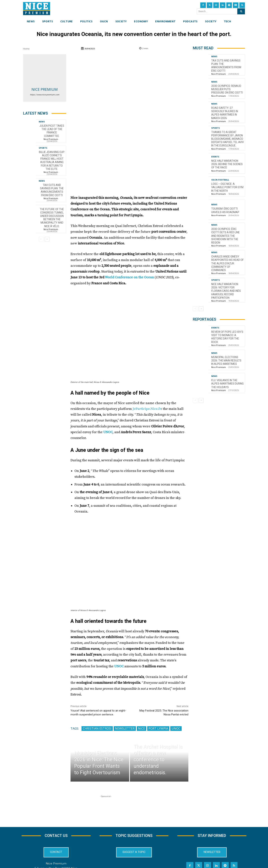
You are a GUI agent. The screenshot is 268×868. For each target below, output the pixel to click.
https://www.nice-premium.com (45, 95)
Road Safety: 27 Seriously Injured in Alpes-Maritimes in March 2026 (225, 113)
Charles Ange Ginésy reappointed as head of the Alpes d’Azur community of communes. (227, 263)
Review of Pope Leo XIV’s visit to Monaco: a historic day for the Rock (227, 337)
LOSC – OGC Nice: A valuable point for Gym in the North (227, 187)
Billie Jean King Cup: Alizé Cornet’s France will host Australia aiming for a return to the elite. (52, 161)
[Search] (241, 11)
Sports (43, 148)
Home (26, 49)
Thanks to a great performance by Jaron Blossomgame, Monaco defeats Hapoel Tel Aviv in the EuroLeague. (228, 139)
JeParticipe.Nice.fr (147, 379)
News (42, 122)
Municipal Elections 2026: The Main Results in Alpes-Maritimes (226, 361)
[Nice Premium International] (37, 9)
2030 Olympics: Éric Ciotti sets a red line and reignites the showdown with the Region (225, 236)
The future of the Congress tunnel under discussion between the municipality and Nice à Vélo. (52, 218)
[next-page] (47, 239)
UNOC (108, 403)
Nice (142, 699)
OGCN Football (220, 180)
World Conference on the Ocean (129, 248)
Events (215, 157)
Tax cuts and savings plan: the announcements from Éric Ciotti (52, 190)
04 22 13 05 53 (56, 849)
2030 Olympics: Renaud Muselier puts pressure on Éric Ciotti (227, 89)
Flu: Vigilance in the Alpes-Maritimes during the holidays (227, 384)
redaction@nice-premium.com (56, 844)
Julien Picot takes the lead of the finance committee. (52, 131)
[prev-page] (41, 239)
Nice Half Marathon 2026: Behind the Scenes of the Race (227, 164)
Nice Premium (45, 89)
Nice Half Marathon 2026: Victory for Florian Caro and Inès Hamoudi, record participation (226, 291)
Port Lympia (158, 699)
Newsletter (125, 699)
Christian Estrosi (97, 699)
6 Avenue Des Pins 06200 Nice (56, 839)
